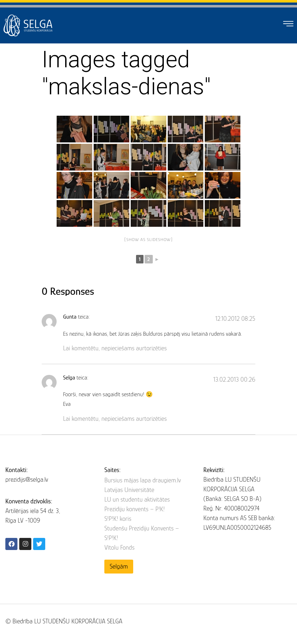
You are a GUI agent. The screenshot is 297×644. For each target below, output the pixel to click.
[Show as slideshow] (149, 239)
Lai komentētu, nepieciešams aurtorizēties (115, 348)
